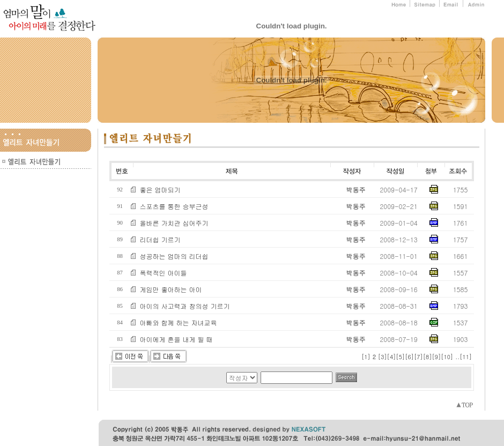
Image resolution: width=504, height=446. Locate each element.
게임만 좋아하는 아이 (171, 289)
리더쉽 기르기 (160, 239)
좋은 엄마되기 (160, 189)
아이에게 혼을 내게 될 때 (176, 339)
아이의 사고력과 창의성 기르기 (185, 306)
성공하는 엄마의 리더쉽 (174, 256)
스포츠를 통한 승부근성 (174, 206)
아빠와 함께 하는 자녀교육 (179, 322)
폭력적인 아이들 (164, 273)
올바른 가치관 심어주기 (174, 223)
